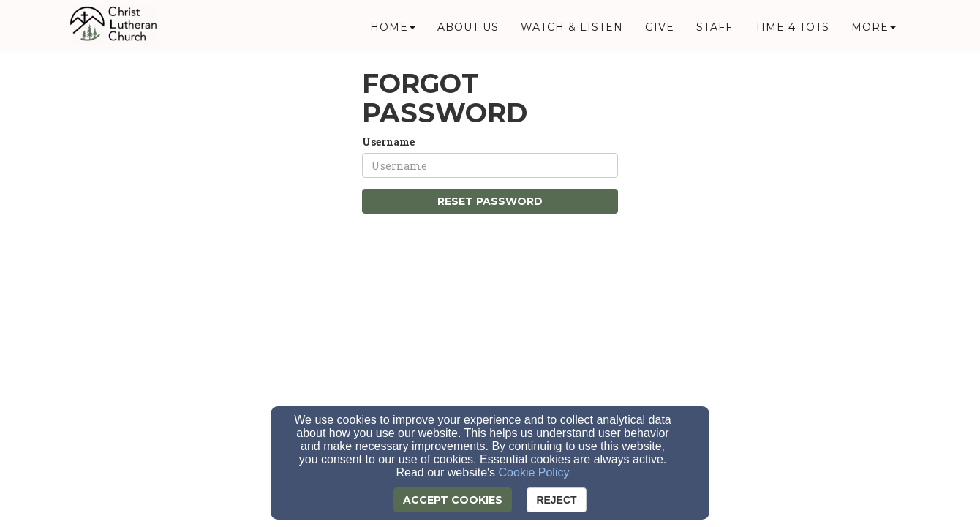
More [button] (874, 31)
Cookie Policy (534, 472)
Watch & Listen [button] (572, 31)
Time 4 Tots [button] (792, 31)
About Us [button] (468, 31)
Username (388, 142)
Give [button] (660, 31)
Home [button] (393, 31)
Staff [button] (715, 31)
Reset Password (490, 201)
